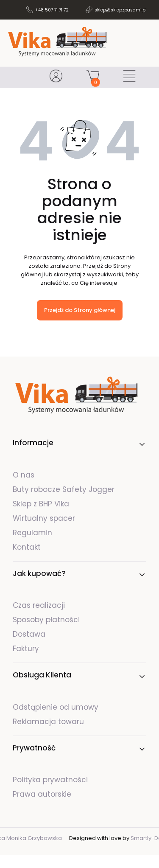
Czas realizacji (39, 605)
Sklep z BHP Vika (42, 504)
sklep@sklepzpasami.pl (121, 10)
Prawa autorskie (42, 794)
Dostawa (29, 634)
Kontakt (27, 547)
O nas (24, 475)
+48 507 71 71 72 (52, 10)
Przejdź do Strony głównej (80, 310)
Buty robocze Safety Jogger (65, 489)
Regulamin (32, 533)
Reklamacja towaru (48, 722)
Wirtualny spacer (44, 518)
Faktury (26, 649)
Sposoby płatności (46, 620)
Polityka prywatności (50, 780)
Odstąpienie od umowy (56, 707)
